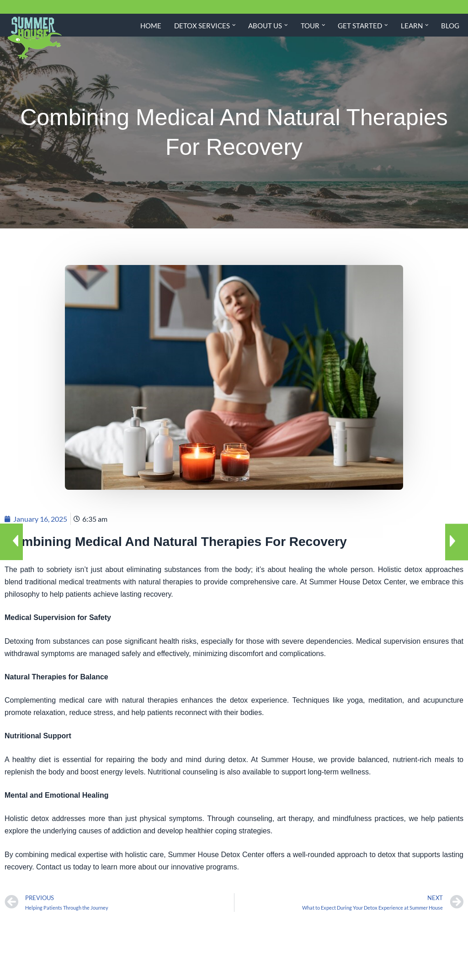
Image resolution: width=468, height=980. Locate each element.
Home (151, 26)
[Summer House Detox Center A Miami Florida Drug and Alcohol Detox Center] (34, 38)
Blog (450, 26)
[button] (234, 25)
